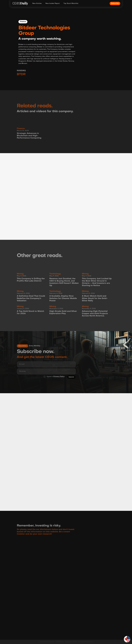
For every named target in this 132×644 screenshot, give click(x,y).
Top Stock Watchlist (71, 3)
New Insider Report (53, 3)
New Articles (37, 3)
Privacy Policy (58, 377)
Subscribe (115, 3)
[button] (127, 639)
